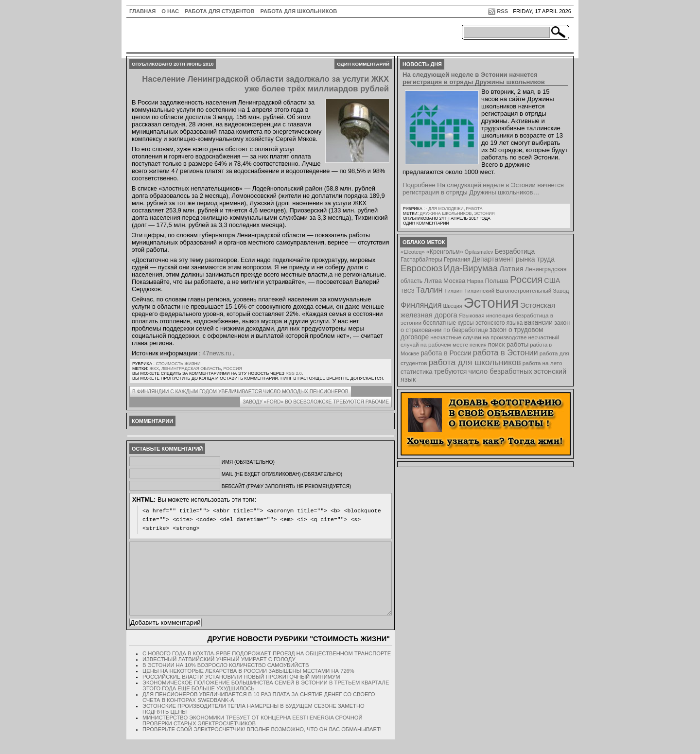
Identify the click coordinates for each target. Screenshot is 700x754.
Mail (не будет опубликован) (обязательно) (282, 474)
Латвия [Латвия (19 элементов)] (511, 269)
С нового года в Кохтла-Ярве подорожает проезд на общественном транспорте (267, 668)
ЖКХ (154, 368)
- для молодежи (445, 209)
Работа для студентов (219, 11)
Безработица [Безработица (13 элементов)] (515, 252)
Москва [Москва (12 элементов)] (455, 281)
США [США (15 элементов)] (552, 281)
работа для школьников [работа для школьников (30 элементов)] (475, 362)
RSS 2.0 (293, 373)
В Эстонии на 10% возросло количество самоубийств (226, 680)
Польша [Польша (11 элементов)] (497, 281)
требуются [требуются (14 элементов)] (451, 371)
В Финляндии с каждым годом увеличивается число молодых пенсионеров (240, 392)
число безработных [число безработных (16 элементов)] (500, 371)
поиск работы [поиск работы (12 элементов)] (508, 344)
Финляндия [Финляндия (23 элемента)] (421, 305)
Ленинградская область (191, 368)
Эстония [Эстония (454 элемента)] (491, 303)
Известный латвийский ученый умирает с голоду (219, 674)
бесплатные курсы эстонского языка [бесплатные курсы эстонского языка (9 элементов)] (473, 323)
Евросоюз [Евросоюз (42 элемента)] (421, 268)
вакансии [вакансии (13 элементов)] (538, 323)
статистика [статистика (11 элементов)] (416, 372)
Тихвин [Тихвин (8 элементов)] (454, 290)
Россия (233, 368)
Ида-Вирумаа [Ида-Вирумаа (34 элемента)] (471, 268)
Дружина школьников (446, 213)
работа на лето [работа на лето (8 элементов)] (542, 363)
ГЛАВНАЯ (142, 11)
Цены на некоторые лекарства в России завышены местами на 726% (248, 685)
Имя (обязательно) (248, 462)
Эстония (484, 213)
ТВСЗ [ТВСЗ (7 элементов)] (408, 291)
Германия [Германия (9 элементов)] (457, 260)
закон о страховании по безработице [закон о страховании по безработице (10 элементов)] (485, 326)
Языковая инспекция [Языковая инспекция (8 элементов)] (486, 315)
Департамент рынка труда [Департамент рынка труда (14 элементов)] (513, 259)
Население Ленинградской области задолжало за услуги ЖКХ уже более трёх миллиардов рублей (265, 84)
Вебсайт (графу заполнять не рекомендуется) (286, 486)
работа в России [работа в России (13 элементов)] (446, 353)
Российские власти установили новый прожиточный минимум (241, 691)
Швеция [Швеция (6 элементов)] (452, 306)
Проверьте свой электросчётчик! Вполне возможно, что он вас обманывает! (262, 744)
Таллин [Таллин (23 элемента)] (429, 290)
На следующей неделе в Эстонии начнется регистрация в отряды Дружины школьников (474, 78)
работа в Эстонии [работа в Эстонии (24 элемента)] (506, 352)
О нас (170, 11)
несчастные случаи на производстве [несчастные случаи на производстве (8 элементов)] (478, 337)
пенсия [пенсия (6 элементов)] (478, 345)
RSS (502, 11)
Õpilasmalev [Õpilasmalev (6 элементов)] (479, 252)
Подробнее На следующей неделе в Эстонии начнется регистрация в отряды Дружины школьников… (483, 189)
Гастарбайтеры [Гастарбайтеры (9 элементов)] (421, 260)
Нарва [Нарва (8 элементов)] (475, 281)
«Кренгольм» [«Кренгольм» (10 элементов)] (445, 252)
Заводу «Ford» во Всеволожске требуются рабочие (316, 402)
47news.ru (217, 353)
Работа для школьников (299, 11)
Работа (474, 209)
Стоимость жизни (178, 364)
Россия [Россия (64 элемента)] (526, 279)
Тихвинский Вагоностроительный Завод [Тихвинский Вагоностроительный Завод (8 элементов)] (517, 290)
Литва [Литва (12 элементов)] (433, 281)
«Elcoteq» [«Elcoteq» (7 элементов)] (413, 252)
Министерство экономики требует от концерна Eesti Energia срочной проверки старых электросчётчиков (253, 735)
